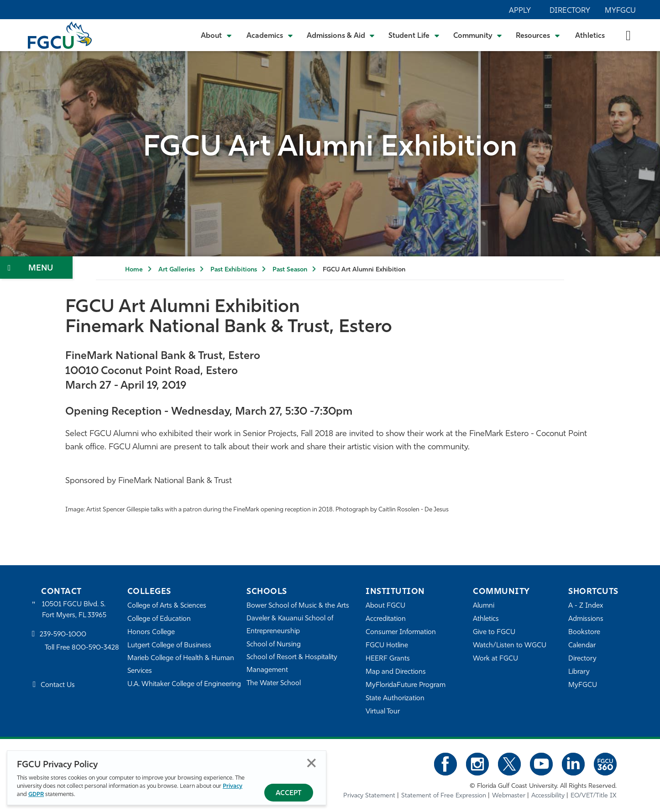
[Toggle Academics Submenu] (270, 35)
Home (134, 270)
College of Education (159, 619)
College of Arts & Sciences (167, 606)
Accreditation (386, 619)
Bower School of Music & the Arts (298, 606)
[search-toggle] (628, 35)
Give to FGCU (494, 632)
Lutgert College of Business (170, 646)
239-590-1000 (63, 635)
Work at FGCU (495, 659)
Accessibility (548, 796)
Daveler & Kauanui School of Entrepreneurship (290, 625)
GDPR (36, 794)
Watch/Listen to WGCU (510, 646)
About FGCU (385, 606)
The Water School (274, 684)
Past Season (290, 270)
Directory (570, 11)
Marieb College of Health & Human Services (181, 665)
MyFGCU (620, 11)
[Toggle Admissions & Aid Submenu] (341, 35)
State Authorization (395, 699)
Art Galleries (177, 270)
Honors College (151, 632)
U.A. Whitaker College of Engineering (184, 684)
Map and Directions (396, 672)
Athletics (590, 36)
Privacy (233, 786)
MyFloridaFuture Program (406, 685)
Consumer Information (401, 632)
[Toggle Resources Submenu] (538, 35)
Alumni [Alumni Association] (484, 606)
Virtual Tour (383, 712)
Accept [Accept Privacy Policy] (289, 794)
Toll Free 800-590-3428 (82, 648)
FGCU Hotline (387, 646)
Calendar (582, 646)
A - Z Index (586, 606)
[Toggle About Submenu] (217, 35)
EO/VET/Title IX (594, 796)
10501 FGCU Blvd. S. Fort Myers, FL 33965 (74, 610)
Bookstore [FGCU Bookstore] (584, 632)
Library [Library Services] (579, 672)
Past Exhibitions (234, 270)
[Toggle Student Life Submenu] (414, 35)
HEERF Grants (388, 659)
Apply (520, 11)
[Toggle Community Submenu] (478, 35)
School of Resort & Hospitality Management (292, 664)
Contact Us (58, 686)
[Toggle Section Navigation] (36, 268)
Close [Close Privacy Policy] (312, 763)
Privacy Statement (369, 796)
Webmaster (509, 796)
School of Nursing (274, 645)
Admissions (586, 619)
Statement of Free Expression (444, 796)
